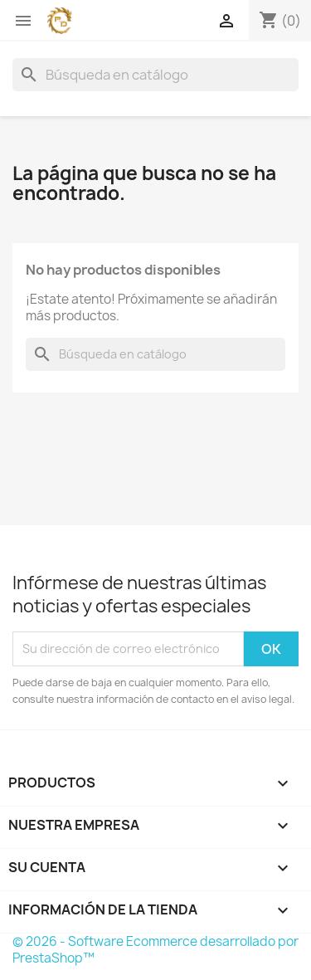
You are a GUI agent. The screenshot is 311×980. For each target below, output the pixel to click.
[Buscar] (155, 75)
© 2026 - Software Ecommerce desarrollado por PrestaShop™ (155, 950)
